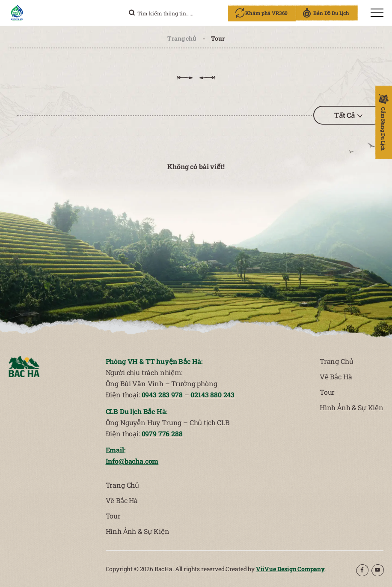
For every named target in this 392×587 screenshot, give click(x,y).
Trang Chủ (337, 361)
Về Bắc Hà (336, 377)
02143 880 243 (212, 395)
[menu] (377, 13)
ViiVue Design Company (290, 569)
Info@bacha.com (132, 461)
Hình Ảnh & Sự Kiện (352, 407)
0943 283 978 (162, 395)
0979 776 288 (162, 434)
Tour (327, 392)
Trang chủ (182, 38)
